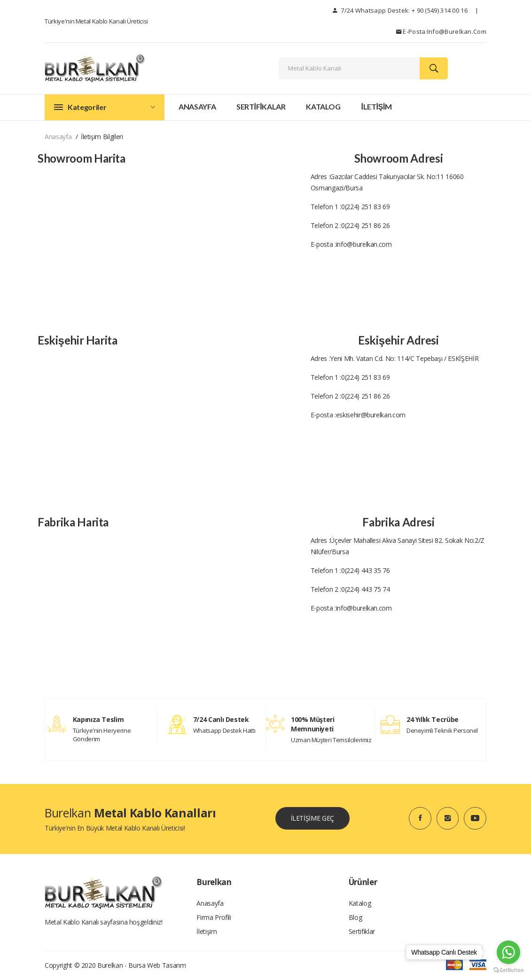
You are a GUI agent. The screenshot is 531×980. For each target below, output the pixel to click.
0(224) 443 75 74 (365, 589)
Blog (355, 917)
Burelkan (110, 966)
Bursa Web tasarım (157, 966)
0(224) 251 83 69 (365, 207)
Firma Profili (214, 917)
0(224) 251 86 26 (365, 225)
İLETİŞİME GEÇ (312, 818)
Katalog (323, 106)
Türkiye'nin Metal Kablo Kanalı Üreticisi (96, 21)
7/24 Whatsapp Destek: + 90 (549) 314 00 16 (400, 10)
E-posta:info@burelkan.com (441, 31)
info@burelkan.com (364, 244)
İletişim (207, 931)
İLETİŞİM (376, 106)
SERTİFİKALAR (261, 106)
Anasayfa (197, 106)
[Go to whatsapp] (508, 952)
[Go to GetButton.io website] (508, 970)
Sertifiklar (362, 931)
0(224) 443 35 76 (365, 570)
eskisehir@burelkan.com (371, 415)
